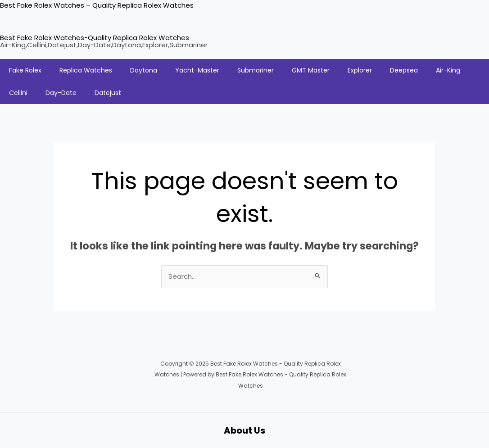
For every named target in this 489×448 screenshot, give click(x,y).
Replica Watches (86, 70)
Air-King (448, 70)
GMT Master (311, 70)
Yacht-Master (197, 70)
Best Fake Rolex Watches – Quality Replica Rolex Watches (97, 5)
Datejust (108, 93)
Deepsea (404, 70)
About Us (245, 430)
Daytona (144, 70)
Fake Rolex (25, 70)
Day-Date (61, 93)
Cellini (18, 93)
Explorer (360, 70)
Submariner (256, 70)
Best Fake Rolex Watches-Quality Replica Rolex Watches (95, 38)
